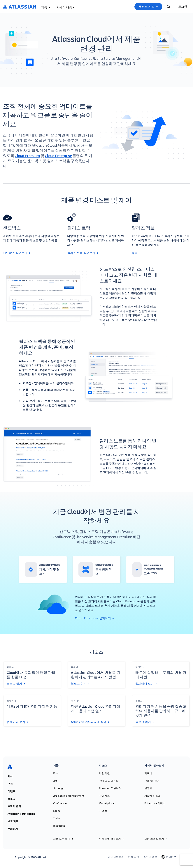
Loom (57, 811)
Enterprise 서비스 (155, 803)
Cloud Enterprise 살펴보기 (94, 618)
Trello (57, 818)
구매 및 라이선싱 (108, 781)
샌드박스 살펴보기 (17, 253)
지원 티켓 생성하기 (111, 839)
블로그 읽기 (16, 684)
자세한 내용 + (65, 7)
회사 (10, 776)
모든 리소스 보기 (156, 839)
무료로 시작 (148, 7)
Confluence (60, 803)
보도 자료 (13, 821)
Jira (55, 781)
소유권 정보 (150, 857)
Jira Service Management (69, 796)
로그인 (183, 7)
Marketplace (106, 803)
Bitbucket (59, 826)
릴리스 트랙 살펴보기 (83, 253)
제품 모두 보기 (63, 839)
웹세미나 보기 (146, 684)
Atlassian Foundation (21, 814)
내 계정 (103, 811)
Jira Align (59, 788)
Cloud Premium (27, 156)
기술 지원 (104, 773)
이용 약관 (134, 857)
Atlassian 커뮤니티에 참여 (90, 722)
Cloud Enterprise (58, 156)
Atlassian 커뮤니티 (110, 788)
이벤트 (11, 791)
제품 (46, 7)
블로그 (11, 799)
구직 (10, 784)
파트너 (148, 773)
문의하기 (13, 829)
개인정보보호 (116, 857)
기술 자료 (104, 796)
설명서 (148, 788)
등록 (136, 253)
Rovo (56, 773)
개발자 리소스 (152, 796)
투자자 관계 (14, 806)
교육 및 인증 (152, 781)
